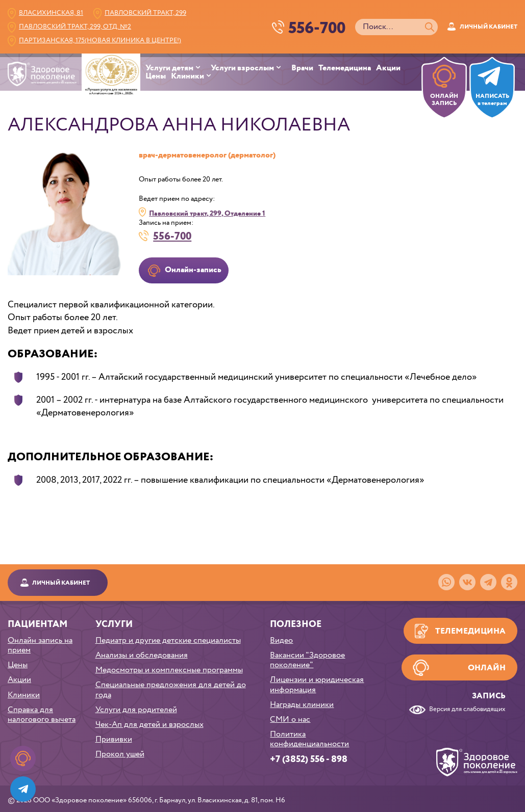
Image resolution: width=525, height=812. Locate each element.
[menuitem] (178, 68)
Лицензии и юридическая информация (317, 685)
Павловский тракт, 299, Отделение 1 (207, 213)
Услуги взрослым (242, 68)
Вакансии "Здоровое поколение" (307, 660)
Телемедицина (345, 68)
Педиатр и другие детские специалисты (168, 640)
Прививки (114, 739)
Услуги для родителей (136, 710)
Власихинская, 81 (51, 13)
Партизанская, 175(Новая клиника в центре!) (100, 41)
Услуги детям (169, 68)
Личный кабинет (489, 27)
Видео (281, 640)
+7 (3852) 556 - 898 (309, 759)
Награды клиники (302, 705)
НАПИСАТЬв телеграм (492, 100)
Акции (388, 68)
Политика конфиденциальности (309, 739)
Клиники (187, 76)
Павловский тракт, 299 (145, 13)
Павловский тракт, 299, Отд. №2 (75, 27)
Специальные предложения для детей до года (171, 690)
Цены (156, 76)
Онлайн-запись (193, 270)
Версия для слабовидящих (467, 710)
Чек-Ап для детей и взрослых (149, 725)
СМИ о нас (290, 719)
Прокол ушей (120, 754)
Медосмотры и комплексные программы (169, 670)
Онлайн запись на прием (40, 645)
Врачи (302, 68)
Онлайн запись (487, 671)
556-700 (172, 236)
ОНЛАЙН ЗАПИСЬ (444, 100)
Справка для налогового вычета (42, 715)
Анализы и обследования (142, 655)
